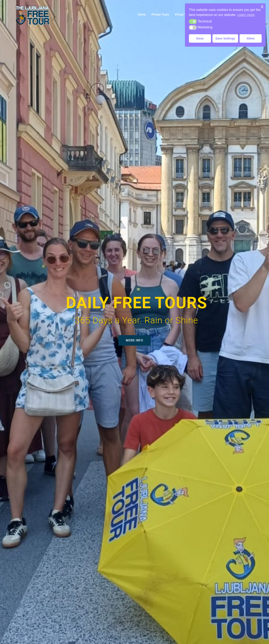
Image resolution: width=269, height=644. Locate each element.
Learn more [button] (246, 15)
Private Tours (160, 14)
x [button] (262, 6)
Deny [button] (200, 38)
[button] (193, 21)
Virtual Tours (183, 14)
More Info (134, 340)
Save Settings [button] (225, 38)
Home (142, 14)
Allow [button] (251, 38)
